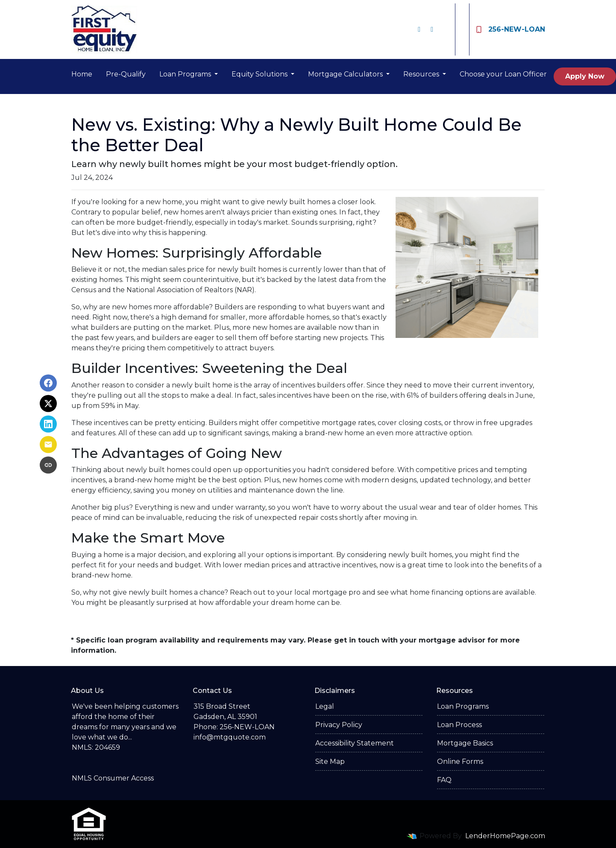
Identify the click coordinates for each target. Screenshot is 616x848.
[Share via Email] (48, 445)
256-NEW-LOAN (511, 29)
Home (82, 74)
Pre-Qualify (126, 74)
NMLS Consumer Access (113, 778)
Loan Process (459, 725)
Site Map (330, 761)
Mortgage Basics (465, 743)
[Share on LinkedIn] (48, 424)
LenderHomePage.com (505, 836)
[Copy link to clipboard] (48, 465)
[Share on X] (48, 404)
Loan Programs (186, 74)
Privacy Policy (339, 725)
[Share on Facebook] (48, 383)
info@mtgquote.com (230, 737)
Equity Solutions (260, 74)
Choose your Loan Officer (503, 74)
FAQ (444, 780)
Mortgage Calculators (346, 74)
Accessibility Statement (355, 743)
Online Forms (460, 761)
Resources (422, 74)
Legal (325, 706)
